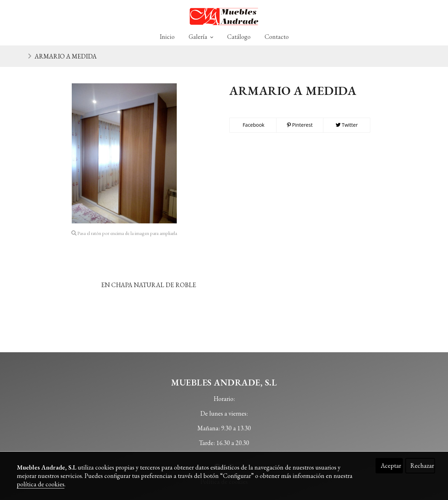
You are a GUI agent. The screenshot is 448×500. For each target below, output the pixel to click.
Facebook (253, 125)
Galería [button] (201, 37)
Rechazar (422, 466)
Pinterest (300, 125)
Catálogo (239, 37)
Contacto (277, 37)
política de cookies (41, 484)
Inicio (167, 37)
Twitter (347, 125)
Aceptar (391, 466)
